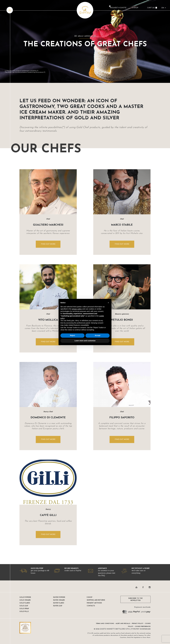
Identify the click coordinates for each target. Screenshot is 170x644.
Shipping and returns (96, 600)
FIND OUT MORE (48, 244)
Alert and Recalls (123, 624)
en (162, 9)
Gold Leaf (24, 606)
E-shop (90, 597)
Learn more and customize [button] (85, 341)
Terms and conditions (105, 624)
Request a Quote (118, 9)
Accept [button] (98, 335)
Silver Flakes (59, 603)
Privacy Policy (138, 624)
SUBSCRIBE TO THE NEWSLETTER (135, 599)
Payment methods (94, 603)
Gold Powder (25, 597)
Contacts (91, 606)
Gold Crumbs (25, 600)
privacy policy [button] (77, 309)
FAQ (103, 575)
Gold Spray (24, 609)
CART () (150, 9)
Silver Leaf (58, 606)
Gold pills (24, 612)
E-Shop (134, 9)
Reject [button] (72, 335)
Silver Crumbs (59, 600)
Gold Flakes (25, 603)
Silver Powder (59, 597)
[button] (108, 303)
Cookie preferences (143, 627)
